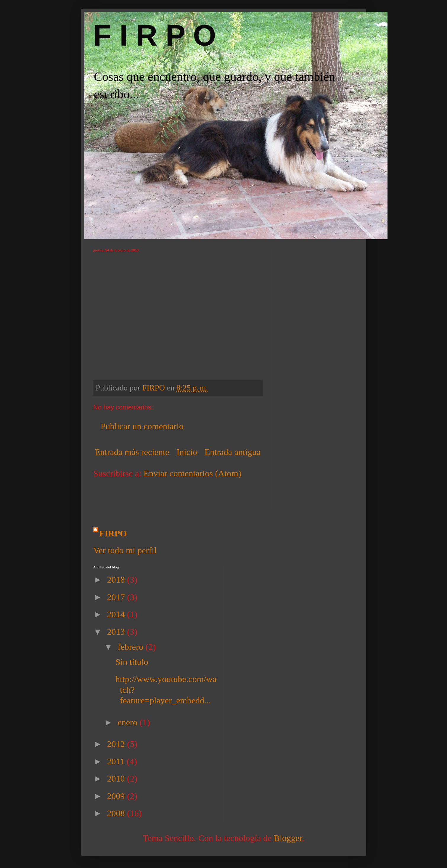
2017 (117, 597)
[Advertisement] (128, 497)
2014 (117, 614)
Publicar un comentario (142, 426)
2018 (117, 580)
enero (128, 722)
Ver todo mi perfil (125, 550)
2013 (117, 632)
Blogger (288, 838)
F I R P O (155, 35)
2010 (117, 778)
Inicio (187, 452)
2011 (117, 761)
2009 (117, 796)
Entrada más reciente (132, 452)
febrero (131, 647)
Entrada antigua (233, 452)
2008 (117, 813)
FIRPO (113, 533)
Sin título (132, 662)
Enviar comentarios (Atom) (192, 473)
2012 (117, 744)
